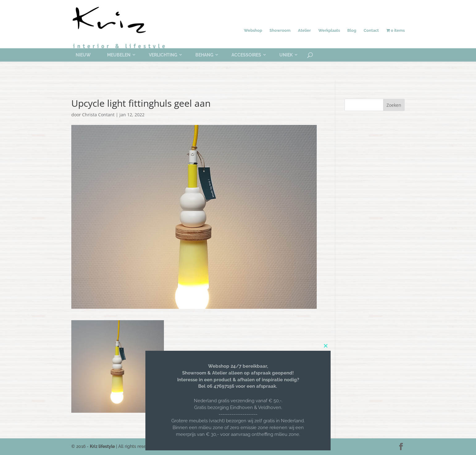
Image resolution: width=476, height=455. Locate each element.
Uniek (286, 55)
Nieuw (83, 55)
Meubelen (119, 55)
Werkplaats (329, 30)
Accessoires (246, 55)
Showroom (280, 30)
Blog (352, 30)
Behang (204, 55)
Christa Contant (98, 115)
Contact (371, 30)
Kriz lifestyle (102, 446)
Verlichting (163, 55)
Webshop (253, 30)
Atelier (304, 30)
